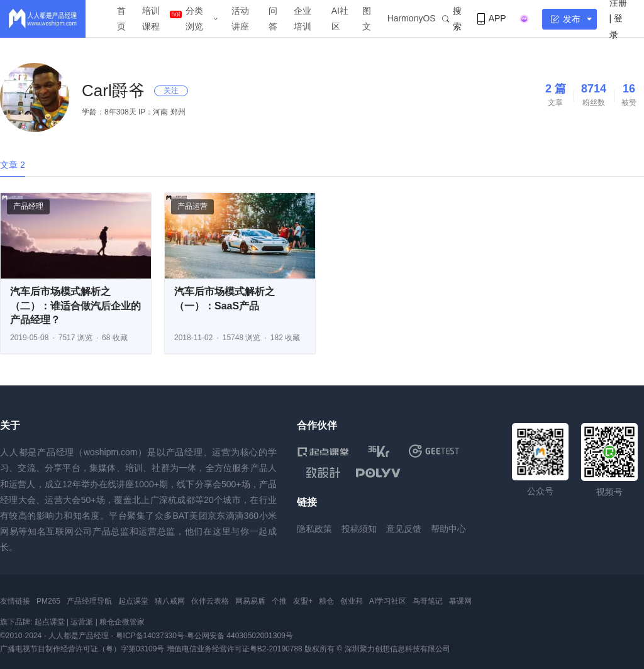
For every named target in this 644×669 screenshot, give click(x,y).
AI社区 (340, 19)
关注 (171, 91)
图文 (367, 19)
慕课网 (460, 601)
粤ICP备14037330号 (150, 636)
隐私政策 (314, 529)
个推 (279, 601)
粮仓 (326, 601)
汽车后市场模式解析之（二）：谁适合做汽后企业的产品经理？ (75, 306)
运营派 (82, 622)
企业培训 (303, 19)
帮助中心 (448, 529)
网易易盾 (250, 601)
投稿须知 (359, 529)
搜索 (452, 19)
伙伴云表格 (210, 601)
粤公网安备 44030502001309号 (240, 636)
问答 (273, 19)
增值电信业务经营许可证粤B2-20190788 (235, 649)
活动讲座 (240, 19)
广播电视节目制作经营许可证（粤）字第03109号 (82, 649)
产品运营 (192, 206)
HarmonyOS (412, 18)
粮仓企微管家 (122, 622)
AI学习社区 (388, 601)
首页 (121, 19)
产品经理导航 (89, 601)
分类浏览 (194, 19)
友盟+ (303, 601)
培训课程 (151, 19)
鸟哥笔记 (428, 601)
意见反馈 (404, 529)
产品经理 (28, 206)
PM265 (48, 601)
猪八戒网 (170, 601)
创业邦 (352, 601)
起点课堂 (133, 601)
